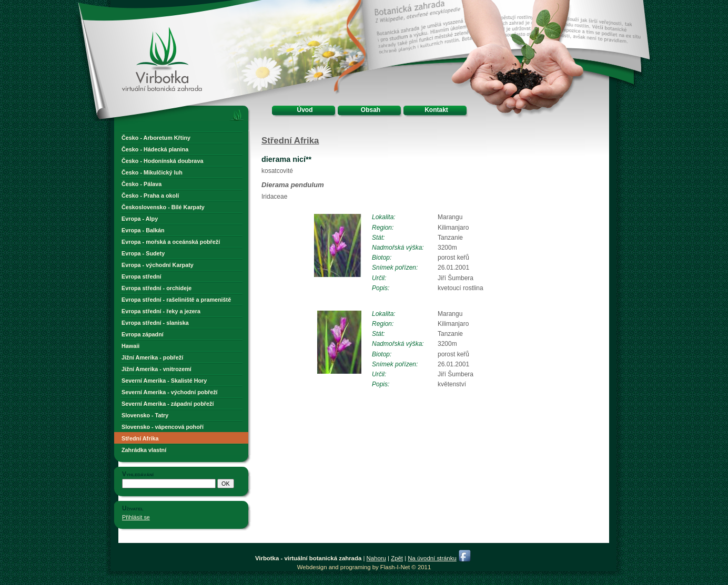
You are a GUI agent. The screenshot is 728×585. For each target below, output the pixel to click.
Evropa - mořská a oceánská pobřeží (171, 242)
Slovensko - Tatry (145, 415)
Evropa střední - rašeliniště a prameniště (176, 300)
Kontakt (436, 110)
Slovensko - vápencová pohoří (163, 427)
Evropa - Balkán (143, 230)
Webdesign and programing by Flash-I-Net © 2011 (364, 567)
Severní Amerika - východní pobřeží (170, 392)
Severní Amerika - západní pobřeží (168, 404)
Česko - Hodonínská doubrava (162, 161)
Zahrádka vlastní (144, 450)
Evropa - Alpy (140, 219)
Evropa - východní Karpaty (158, 265)
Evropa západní (143, 334)
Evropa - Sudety (143, 253)
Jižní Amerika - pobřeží (152, 357)
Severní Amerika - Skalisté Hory (164, 381)
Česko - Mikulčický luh (152, 172)
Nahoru (376, 558)
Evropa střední (141, 276)
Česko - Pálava (141, 184)
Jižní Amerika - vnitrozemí (156, 369)
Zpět (397, 558)
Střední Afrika (140, 438)
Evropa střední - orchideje (156, 288)
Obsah (371, 110)
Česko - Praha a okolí (150, 196)
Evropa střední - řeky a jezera (161, 311)
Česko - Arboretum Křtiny (156, 138)
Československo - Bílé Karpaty (163, 207)
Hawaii (130, 346)
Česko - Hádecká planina (155, 149)
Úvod (305, 110)
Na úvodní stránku (432, 558)
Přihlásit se (136, 517)
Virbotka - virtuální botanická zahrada (144, 38)
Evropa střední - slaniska (155, 323)
